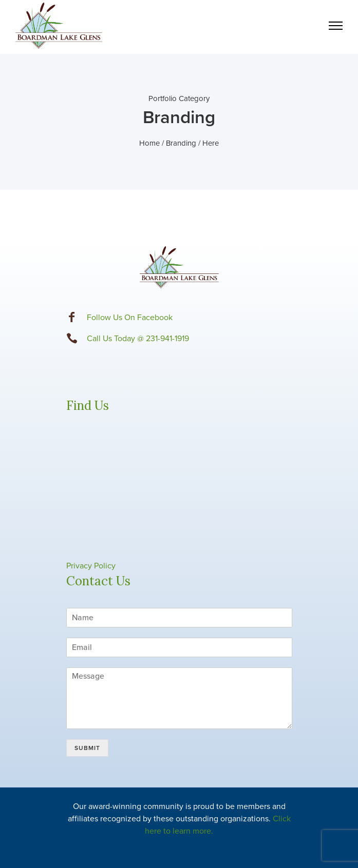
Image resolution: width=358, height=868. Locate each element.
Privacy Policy (91, 566)
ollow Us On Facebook (132, 318)
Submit (87, 748)
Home (149, 143)
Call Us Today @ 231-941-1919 (138, 339)
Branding (181, 143)
